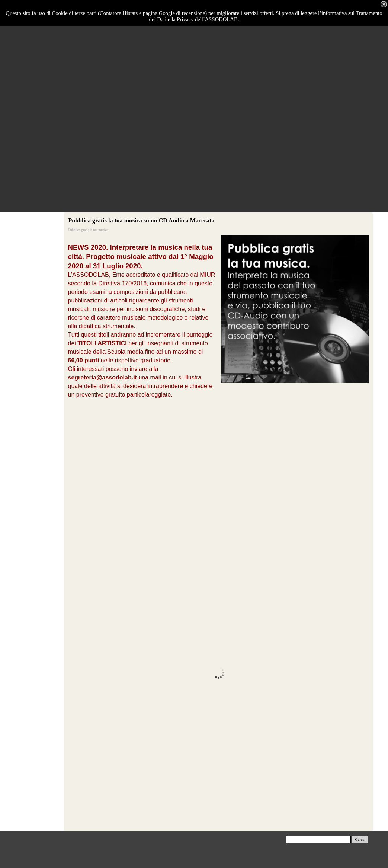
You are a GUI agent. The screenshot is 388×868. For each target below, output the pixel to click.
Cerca (360, 840)
